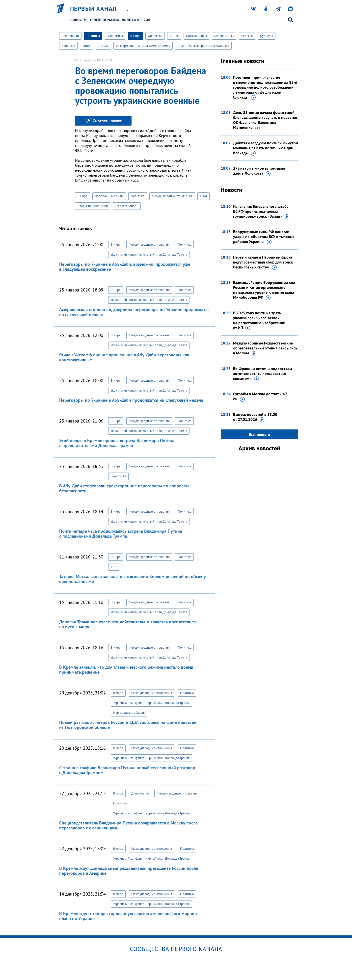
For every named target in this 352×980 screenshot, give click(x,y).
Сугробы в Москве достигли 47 (260, 397)
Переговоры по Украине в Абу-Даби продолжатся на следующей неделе (131, 400)
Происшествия (196, 36)
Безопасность (224, 36)
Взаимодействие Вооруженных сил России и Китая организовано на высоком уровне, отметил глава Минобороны (264, 290)
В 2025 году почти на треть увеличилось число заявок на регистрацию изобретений (259, 320)
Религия (247, 36)
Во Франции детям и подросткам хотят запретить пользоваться (263, 374)
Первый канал (93, 9)
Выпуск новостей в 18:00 (255, 417)
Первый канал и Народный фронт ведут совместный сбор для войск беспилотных (263, 262)
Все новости (70, 36)
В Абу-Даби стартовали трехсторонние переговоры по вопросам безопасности (124, 488)
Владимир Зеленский (93, 206)
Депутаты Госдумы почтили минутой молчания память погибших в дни (266, 148)
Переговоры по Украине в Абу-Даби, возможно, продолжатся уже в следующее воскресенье (125, 267)
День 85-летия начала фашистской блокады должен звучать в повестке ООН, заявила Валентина (265, 120)
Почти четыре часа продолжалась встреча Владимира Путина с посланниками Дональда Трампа (121, 534)
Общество (155, 36)
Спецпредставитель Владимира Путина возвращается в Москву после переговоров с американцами (128, 825)
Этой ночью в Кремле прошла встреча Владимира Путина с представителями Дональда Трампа (117, 443)
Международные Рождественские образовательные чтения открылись (265, 348)
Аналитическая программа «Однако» (203, 46)
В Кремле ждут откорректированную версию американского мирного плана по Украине (129, 916)
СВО (114, 567)
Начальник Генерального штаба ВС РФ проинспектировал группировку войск (261, 212)
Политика (93, 36)
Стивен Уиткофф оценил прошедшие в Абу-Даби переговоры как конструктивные (124, 357)
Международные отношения (172, 196)
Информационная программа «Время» (143, 46)
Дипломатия (140, 793)
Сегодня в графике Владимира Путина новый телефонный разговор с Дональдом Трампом (127, 770)
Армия (174, 36)
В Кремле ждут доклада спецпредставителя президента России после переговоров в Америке (129, 871)
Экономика (115, 36)
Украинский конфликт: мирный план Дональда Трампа (149, 254)
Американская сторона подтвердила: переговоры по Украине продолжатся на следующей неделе (134, 312)
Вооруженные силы (109, 196)
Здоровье (68, 46)
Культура (267, 36)
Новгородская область (129, 713)
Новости (79, 20)
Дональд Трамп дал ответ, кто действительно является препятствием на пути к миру (128, 624)
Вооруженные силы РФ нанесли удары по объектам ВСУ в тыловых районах (264, 237)
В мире (135, 36)
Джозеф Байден (127, 206)
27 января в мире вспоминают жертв (260, 171)
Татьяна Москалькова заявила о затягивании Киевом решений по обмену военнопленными (132, 579)
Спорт (87, 46)
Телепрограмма (104, 20)
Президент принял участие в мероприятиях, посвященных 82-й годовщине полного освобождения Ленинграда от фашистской (265, 87)
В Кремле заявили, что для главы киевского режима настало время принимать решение (126, 670)
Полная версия (136, 20)
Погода (104, 46)
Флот (203, 196)
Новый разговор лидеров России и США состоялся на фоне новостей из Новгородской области (128, 725)
